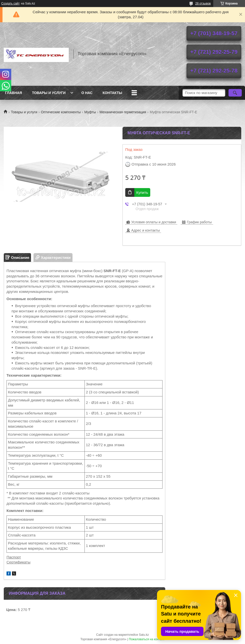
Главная (13, 93)
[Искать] (235, 93)
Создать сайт (10, 4)
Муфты (90, 112)
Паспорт (14, 557)
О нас (87, 93)
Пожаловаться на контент (147, 639)
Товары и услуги (49, 93)
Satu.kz (144, 635)
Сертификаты (18, 562)
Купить (142, 192)
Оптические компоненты (61, 112)
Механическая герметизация (123, 112)
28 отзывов (203, 4)
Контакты (112, 93)
